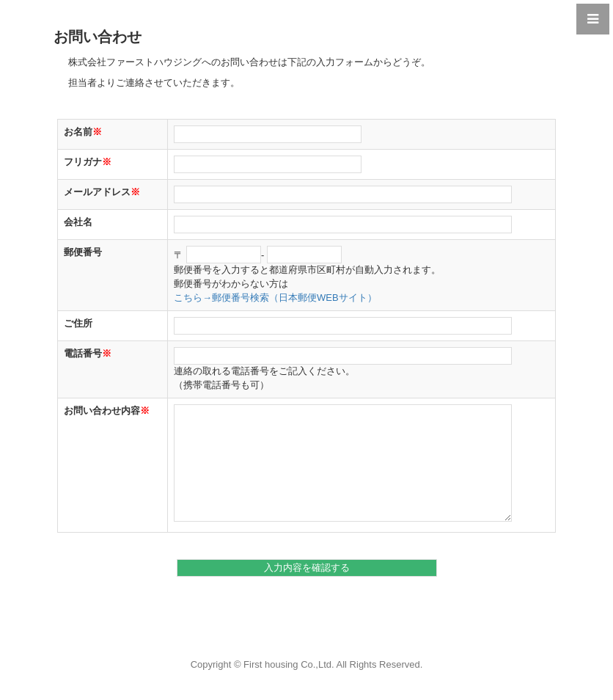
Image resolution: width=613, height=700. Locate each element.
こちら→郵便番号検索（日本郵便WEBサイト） (275, 298)
